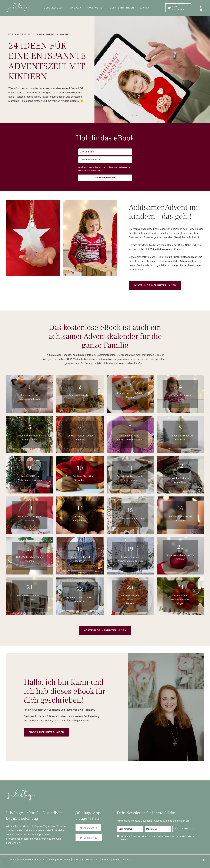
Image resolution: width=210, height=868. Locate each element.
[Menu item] (54, 8)
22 (80, 589)
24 (180, 587)
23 (130, 587)
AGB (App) (107, 859)
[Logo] (18, 8)
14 (80, 508)
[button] (104, 8)
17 (30, 549)
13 (30, 508)
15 (130, 510)
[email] (105, 160)
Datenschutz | (94, 859)
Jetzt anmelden (184, 829)
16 (180, 508)
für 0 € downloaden (105, 178)
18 (80, 549)
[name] (105, 152)
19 (130, 549)
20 (180, 547)
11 (130, 468)
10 (80, 468)
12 (180, 466)
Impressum (78, 859)
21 (30, 587)
